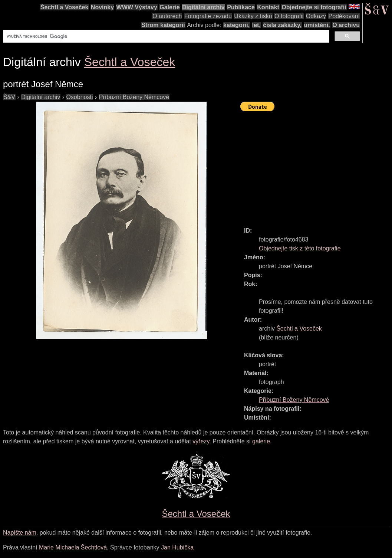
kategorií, (236, 25)
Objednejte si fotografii (314, 7)
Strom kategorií (163, 25)
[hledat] (165, 36)
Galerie (169, 7)
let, (256, 25)
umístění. (317, 25)
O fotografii (289, 16)
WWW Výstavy (137, 7)
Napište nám (20, 533)
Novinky (102, 7)
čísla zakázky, (282, 25)
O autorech (167, 16)
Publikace (241, 7)
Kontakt (268, 7)
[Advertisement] (316, 166)
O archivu (346, 25)
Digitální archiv (203, 7)
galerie (261, 441)
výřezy (201, 441)
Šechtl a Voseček (65, 7)
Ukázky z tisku (253, 16)
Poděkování (344, 16)
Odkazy (316, 16)
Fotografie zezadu (208, 16)
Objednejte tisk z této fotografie (300, 248)
